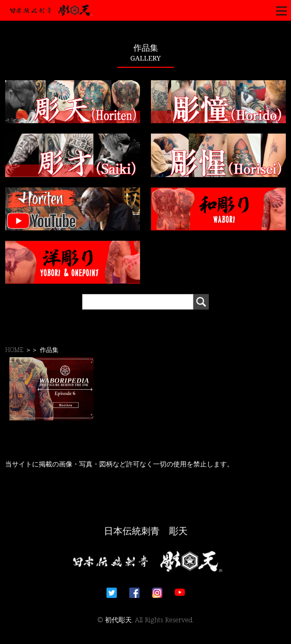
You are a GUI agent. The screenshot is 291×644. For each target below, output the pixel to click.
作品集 (49, 350)
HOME (14, 350)
